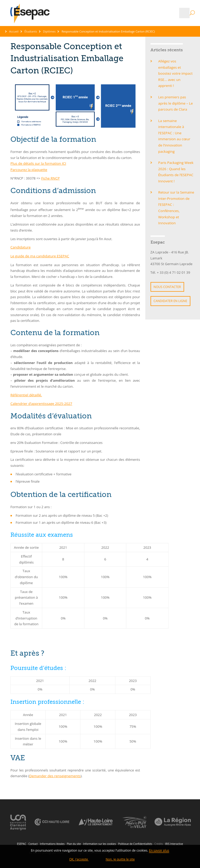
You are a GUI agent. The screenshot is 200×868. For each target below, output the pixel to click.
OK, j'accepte (79, 860)
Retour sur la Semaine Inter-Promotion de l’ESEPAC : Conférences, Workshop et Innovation (176, 192)
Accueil (14, 31)
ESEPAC (21, 842)
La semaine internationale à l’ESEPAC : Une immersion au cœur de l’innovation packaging (176, 125)
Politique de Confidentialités (135, 842)
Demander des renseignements (54, 775)
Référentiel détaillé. (26, 394)
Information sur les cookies (99, 842)
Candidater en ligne (170, 283)
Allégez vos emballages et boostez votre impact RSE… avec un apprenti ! (176, 70)
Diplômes (49, 31)
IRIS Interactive (174, 842)
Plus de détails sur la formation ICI (37, 163)
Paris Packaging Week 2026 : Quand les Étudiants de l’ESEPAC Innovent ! (175, 157)
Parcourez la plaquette (28, 169)
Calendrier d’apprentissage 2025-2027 (40, 402)
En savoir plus (159, 851)
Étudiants (31, 31)
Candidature (20, 247)
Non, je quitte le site (120, 860)
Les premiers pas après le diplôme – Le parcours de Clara (175, 96)
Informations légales (52, 842)
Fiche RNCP (50, 178)
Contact (33, 842)
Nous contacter (167, 270)
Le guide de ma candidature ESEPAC (39, 255)
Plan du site (74, 842)
